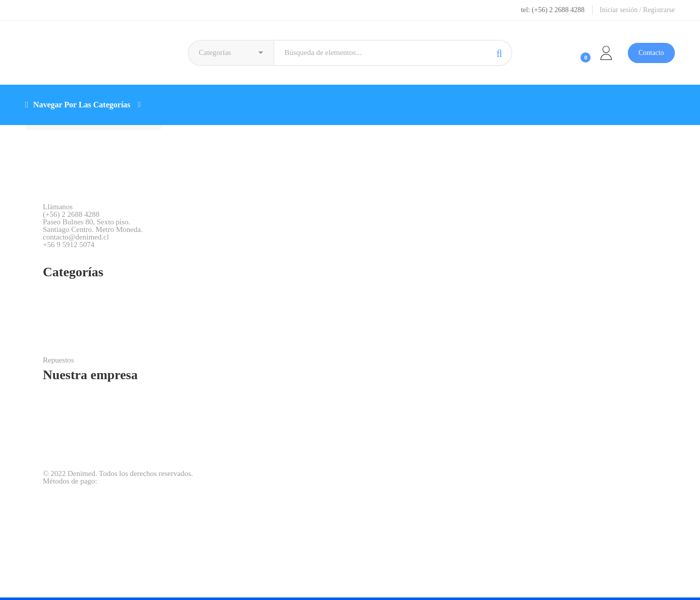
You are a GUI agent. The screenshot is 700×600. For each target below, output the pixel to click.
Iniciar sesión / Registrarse (637, 10)
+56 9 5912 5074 (69, 245)
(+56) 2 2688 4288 (71, 215)
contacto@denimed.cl (76, 237)
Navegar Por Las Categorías (83, 105)
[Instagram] (63, 256)
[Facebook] (45, 256)
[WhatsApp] (81, 256)
